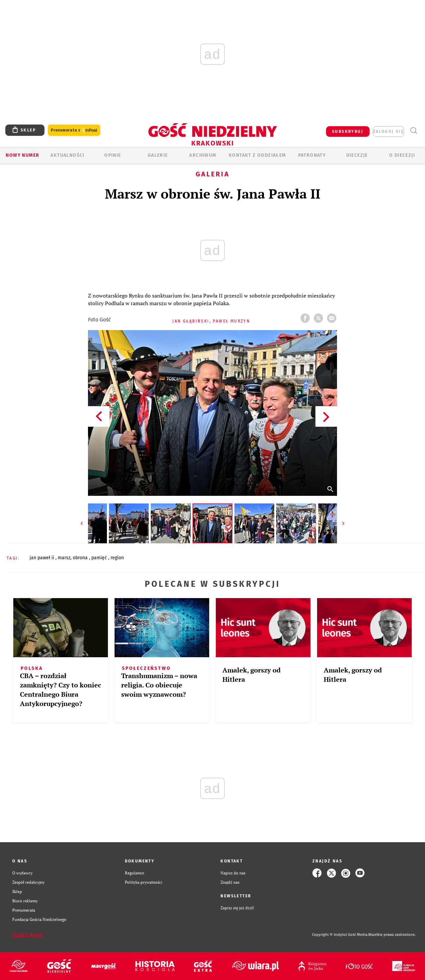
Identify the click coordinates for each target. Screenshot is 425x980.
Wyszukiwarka (414, 131)
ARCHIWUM (203, 155)
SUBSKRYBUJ (348, 132)
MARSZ (64, 558)
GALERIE (158, 155)
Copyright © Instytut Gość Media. (340, 935)
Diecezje (357, 155)
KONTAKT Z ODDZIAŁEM (257, 155)
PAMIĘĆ (100, 558)
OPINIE (113, 155)
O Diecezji (402, 155)
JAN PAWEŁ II (42, 558)
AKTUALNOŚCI (67, 155)
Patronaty (312, 155)
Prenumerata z (74, 130)
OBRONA (81, 558)
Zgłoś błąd (28, 935)
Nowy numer (22, 155)
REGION (117, 558)
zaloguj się (388, 132)
